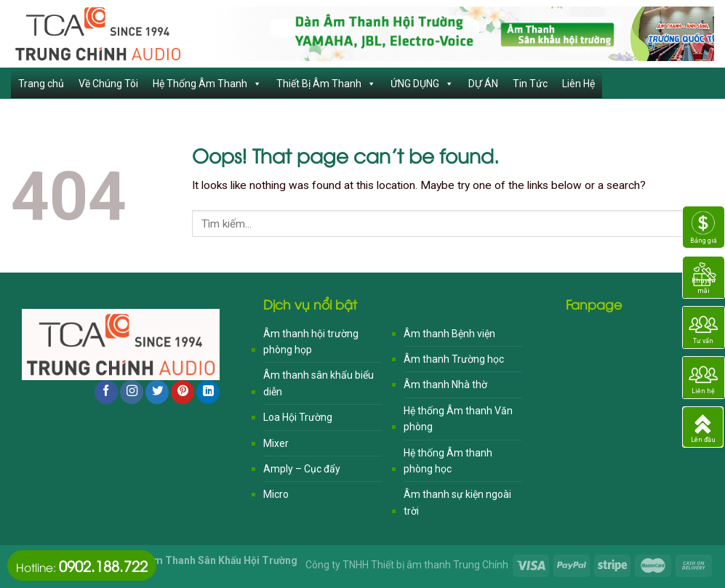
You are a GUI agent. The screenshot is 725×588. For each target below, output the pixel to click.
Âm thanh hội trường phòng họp (311, 342)
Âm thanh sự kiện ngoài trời (457, 502)
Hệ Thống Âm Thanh (207, 84)
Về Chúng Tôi (108, 84)
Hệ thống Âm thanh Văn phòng (458, 419)
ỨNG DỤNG (422, 84)
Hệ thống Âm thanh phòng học (448, 461)
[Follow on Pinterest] (183, 392)
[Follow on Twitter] (157, 392)
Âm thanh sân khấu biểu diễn (319, 383)
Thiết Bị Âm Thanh (326, 84)
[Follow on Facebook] (106, 392)
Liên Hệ (578, 84)
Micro (276, 494)
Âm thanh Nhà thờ (445, 384)
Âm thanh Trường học (454, 359)
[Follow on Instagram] (132, 392)
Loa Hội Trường (298, 417)
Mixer (276, 443)
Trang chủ (41, 84)
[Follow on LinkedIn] (208, 392)
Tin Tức (530, 84)
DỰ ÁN (483, 84)
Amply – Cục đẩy (302, 469)
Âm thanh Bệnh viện (449, 334)
